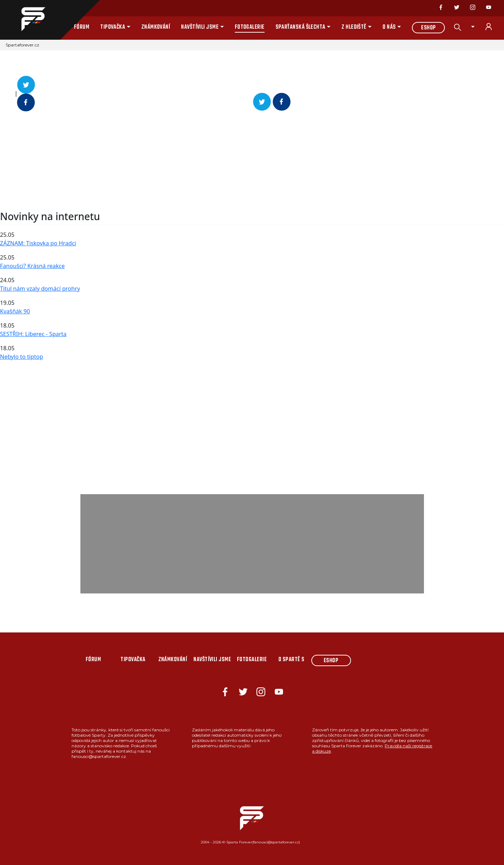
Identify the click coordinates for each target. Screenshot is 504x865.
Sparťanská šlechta (301, 27)
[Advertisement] (213, 161)
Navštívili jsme (200, 27)
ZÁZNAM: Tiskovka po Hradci (38, 243)
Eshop (428, 28)
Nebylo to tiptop (22, 357)
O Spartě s (291, 660)
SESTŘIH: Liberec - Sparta (33, 334)
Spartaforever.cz (22, 45)
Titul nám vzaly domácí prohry (40, 289)
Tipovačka (113, 27)
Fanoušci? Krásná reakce (32, 266)
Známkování (156, 27)
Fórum (82, 27)
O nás (389, 27)
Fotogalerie (250, 27)
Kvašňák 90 (15, 311)
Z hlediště (354, 27)
